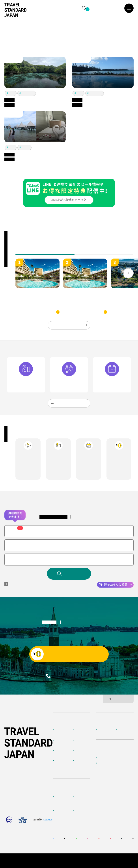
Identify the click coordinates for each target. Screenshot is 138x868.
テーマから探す (63, 752)
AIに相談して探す (63, 742)
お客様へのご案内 (63, 798)
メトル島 (26, 148)
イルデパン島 (28, 93)
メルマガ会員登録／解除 (83, 815)
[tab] (104, 251)
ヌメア (12, 93)
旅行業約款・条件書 (122, 862)
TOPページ (62, 730)
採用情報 (124, 730)
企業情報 (104, 730)
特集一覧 (81, 750)
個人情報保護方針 (123, 859)
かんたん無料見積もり (112, 757)
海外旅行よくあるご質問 (83, 800)
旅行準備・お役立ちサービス (63, 815)
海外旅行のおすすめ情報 (63, 765)
